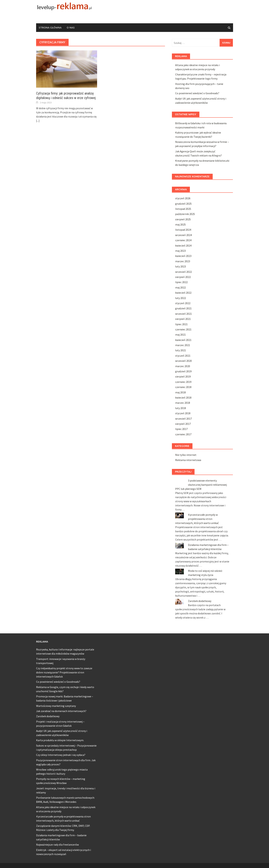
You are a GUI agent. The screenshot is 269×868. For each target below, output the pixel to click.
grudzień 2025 (183, 204)
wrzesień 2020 (183, 361)
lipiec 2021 (181, 324)
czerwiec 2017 (183, 434)
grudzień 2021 (183, 308)
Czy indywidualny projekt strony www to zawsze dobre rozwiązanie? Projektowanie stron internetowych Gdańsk (64, 672)
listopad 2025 (183, 209)
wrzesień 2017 (183, 419)
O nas (71, 28)
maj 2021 (180, 335)
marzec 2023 (183, 261)
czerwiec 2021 (183, 329)
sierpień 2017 (183, 424)
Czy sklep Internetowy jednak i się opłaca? (61, 755)
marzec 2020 (183, 366)
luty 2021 (181, 350)
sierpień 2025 (183, 219)
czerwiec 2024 (183, 240)
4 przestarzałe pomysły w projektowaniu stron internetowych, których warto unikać (197, 519)
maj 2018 (180, 392)
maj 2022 (180, 287)
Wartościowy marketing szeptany (56, 706)
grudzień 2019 (183, 371)
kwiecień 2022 (183, 293)
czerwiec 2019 (183, 382)
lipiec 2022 (181, 282)
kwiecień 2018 (183, 398)
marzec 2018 (183, 403)
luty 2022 (181, 298)
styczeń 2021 (183, 356)
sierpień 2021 (183, 319)
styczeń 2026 (183, 198)
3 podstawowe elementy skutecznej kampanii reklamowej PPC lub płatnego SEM (201, 485)
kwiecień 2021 (183, 340)
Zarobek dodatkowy (200, 601)
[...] (38, 121)
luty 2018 (181, 408)
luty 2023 (181, 266)
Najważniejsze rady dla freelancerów (57, 845)
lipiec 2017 (181, 429)
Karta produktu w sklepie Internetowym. (60, 740)
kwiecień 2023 (183, 256)
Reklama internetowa (188, 460)
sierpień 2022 (183, 277)
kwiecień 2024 (183, 246)
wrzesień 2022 (183, 272)
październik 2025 (185, 214)
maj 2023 (180, 251)
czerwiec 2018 (183, 387)
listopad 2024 (183, 230)
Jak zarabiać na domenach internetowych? (61, 711)
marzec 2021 (183, 345)
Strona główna (50, 28)
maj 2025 (180, 224)
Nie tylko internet (186, 455)
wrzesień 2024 (183, 235)
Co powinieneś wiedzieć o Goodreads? (197, 93)
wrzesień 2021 (183, 314)
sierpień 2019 (183, 376)
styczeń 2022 (183, 303)
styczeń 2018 (183, 413)
